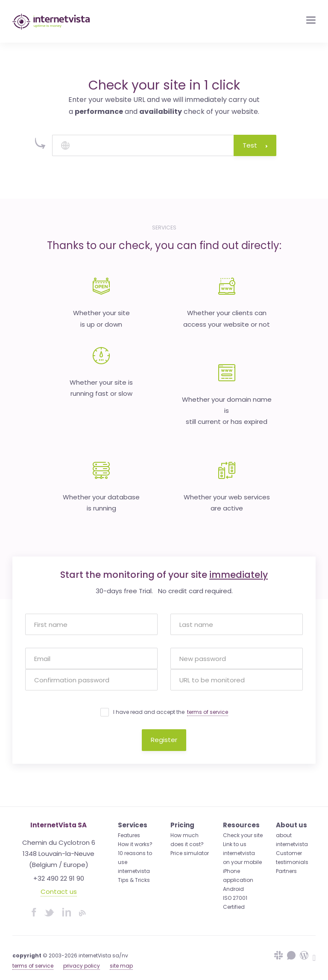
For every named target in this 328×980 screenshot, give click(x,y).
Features (129, 835)
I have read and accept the (171, 712)
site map (121, 966)
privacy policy (82, 966)
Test (255, 145)
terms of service (208, 712)
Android (233, 889)
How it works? (135, 844)
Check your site (243, 835)
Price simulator (190, 853)
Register (164, 740)
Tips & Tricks (134, 880)
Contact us (59, 892)
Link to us (235, 844)
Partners (286, 871)
